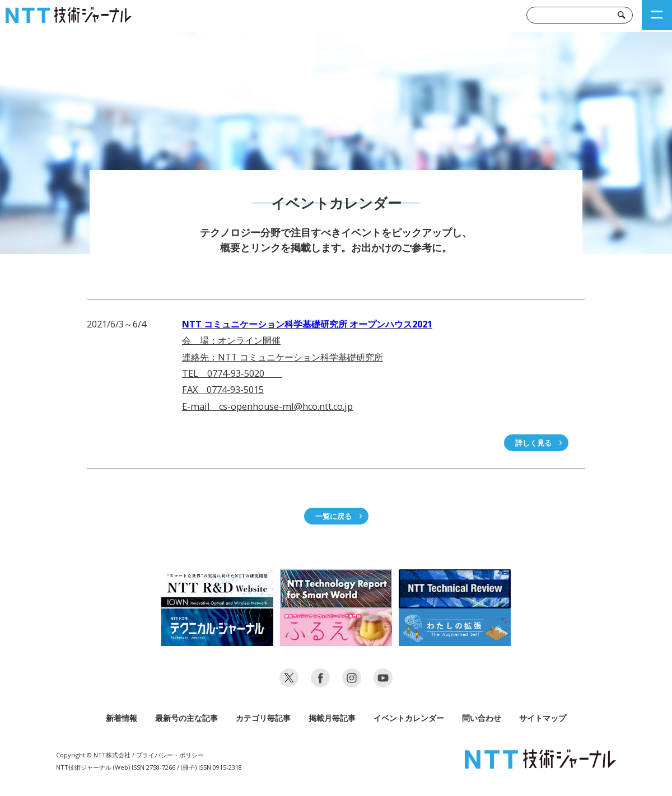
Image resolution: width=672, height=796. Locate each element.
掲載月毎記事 (332, 718)
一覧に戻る (333, 516)
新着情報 (122, 718)
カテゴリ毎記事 (263, 718)
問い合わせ (482, 718)
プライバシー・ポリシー (170, 755)
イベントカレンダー (409, 718)
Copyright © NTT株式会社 (93, 755)
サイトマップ (543, 718)
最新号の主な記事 (186, 718)
